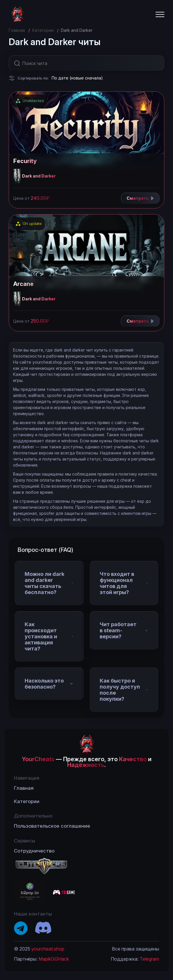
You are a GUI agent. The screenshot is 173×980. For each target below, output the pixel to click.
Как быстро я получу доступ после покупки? (124, 690)
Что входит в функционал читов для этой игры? (124, 583)
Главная (17, 30)
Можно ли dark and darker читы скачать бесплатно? (49, 583)
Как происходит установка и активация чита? (49, 636)
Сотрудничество (34, 851)
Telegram (149, 959)
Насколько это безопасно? (49, 684)
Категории (43, 30)
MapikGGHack (54, 959)
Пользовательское (52, 826)
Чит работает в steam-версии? (124, 630)
